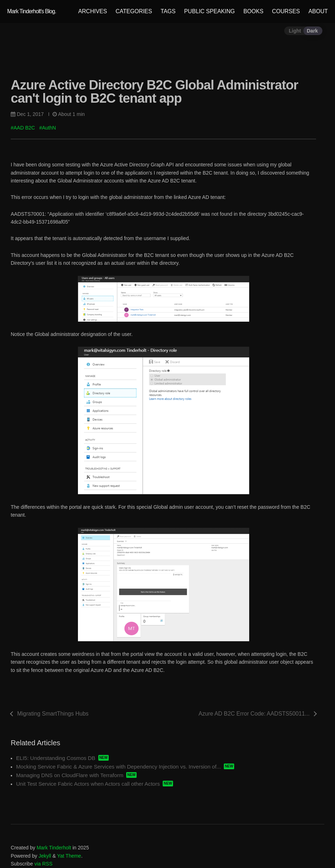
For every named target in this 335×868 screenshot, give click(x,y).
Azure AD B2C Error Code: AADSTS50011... (254, 714)
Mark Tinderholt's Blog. (32, 11)
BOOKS (253, 11)
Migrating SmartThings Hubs (53, 714)
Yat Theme (69, 856)
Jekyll (45, 856)
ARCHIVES (93, 11)
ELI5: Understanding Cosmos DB (56, 758)
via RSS (43, 864)
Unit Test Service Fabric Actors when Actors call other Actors (88, 784)
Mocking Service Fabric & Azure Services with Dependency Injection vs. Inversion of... (119, 767)
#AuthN (48, 128)
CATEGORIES (134, 11)
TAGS (168, 11)
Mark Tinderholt (54, 848)
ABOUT (318, 11)
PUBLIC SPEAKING (210, 11)
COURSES (286, 11)
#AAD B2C (23, 128)
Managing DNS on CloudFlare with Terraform (70, 775)
